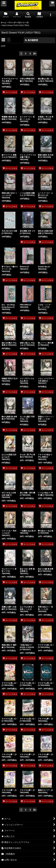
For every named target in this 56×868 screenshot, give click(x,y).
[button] (4, 4)
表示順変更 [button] (32, 40)
